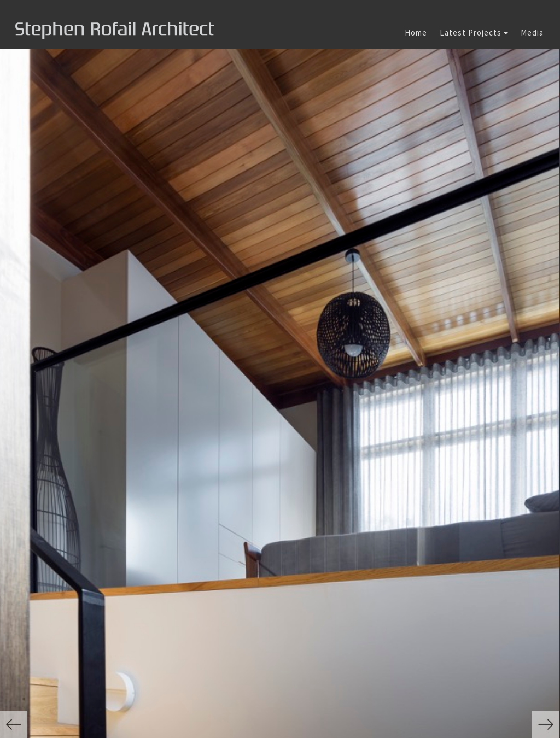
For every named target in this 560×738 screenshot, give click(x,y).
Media (532, 33)
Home (416, 33)
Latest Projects (474, 33)
